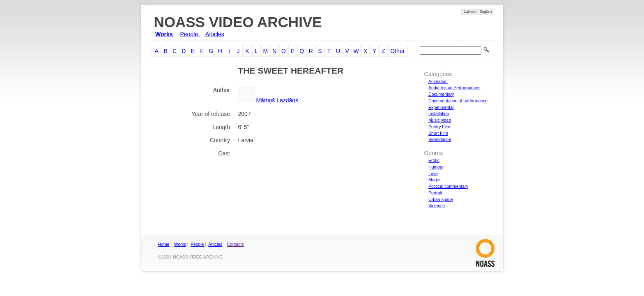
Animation (438, 81)
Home (164, 244)
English (485, 12)
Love (433, 173)
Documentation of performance (458, 101)
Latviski (470, 12)
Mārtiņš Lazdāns (277, 100)
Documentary (441, 94)
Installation (439, 113)
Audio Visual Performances (454, 88)
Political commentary (448, 186)
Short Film (438, 133)
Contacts (236, 244)
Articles (215, 34)
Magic (434, 180)
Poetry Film (439, 127)
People (190, 34)
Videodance (440, 139)
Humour (436, 167)
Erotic (434, 160)
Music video (440, 120)
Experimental (441, 107)
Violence (437, 206)
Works (165, 34)
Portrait (435, 193)
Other (397, 51)
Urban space (441, 199)
